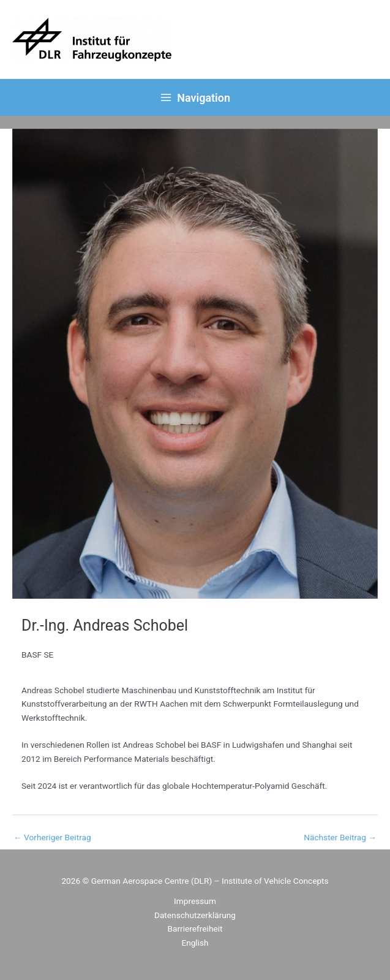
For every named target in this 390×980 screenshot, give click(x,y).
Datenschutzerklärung (195, 915)
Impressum (195, 901)
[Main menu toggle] (195, 97)
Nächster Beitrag (340, 837)
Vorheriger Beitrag (52, 837)
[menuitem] (195, 943)
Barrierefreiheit (195, 929)
